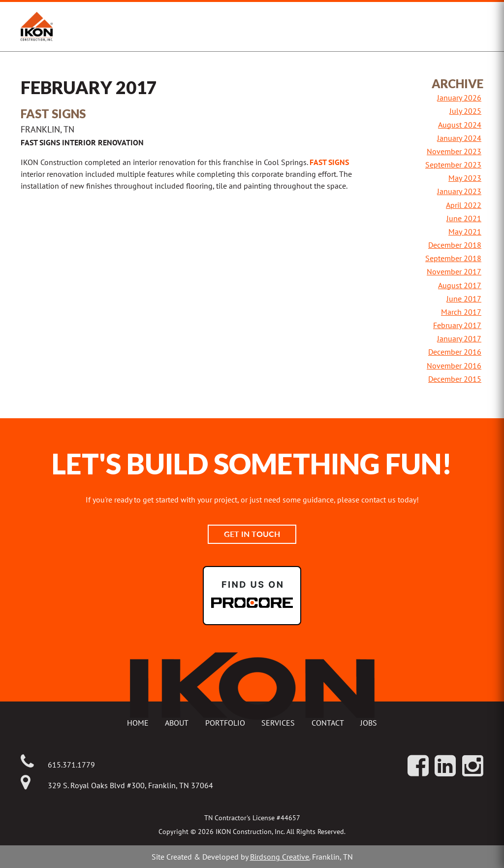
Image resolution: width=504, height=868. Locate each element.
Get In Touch (252, 534)
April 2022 (464, 205)
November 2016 (454, 366)
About (177, 723)
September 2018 (453, 258)
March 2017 (461, 312)
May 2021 (465, 232)
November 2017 (454, 271)
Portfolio (225, 723)
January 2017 (459, 338)
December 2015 (455, 379)
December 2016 (455, 352)
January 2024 (459, 138)
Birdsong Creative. (280, 857)
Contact (328, 723)
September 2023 (453, 165)
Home (138, 723)
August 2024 (460, 125)
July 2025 (465, 111)
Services (278, 723)
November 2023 (454, 151)
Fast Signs (329, 162)
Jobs (369, 723)
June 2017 (464, 299)
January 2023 (459, 191)
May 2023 (465, 178)
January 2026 (459, 98)
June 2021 (464, 218)
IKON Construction (108, 27)
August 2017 (460, 285)
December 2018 (455, 245)
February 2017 (457, 325)
